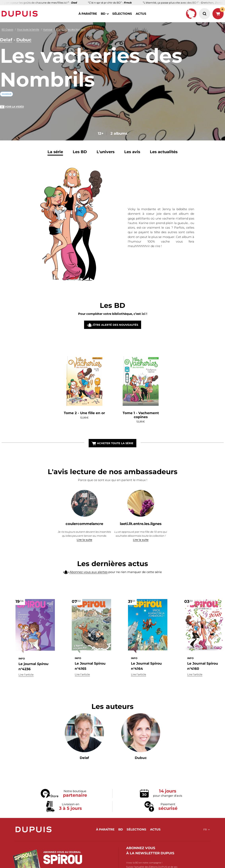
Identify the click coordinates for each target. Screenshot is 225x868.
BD (103, 14)
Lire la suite (84, 540)
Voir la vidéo (14, 107)
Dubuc (24, 40)
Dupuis (20, 14)
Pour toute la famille (28, 29)
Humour (48, 29)
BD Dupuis (7, 29)
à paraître (88, 14)
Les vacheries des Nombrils (71, 29)
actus (141, 14)
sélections (122, 14)
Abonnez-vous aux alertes (88, 580)
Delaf (6, 40)
